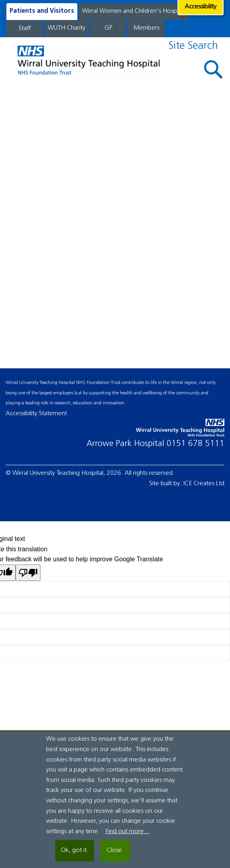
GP (108, 28)
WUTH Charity (67, 28)
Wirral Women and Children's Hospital (133, 11)
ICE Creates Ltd (204, 484)
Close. (115, 850)
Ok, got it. (75, 850)
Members (146, 28)
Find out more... (128, 832)
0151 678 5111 (196, 444)
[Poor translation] (28, 573)
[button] (214, 69)
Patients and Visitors (42, 11)
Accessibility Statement (36, 414)
